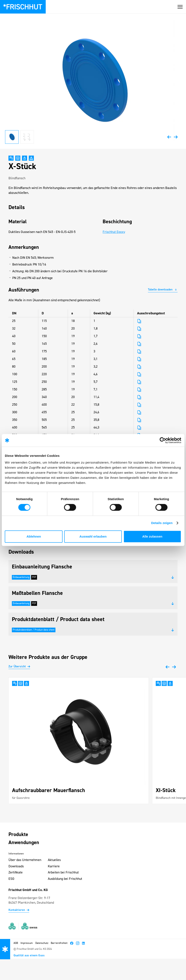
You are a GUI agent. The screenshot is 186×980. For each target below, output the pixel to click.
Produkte (18, 835)
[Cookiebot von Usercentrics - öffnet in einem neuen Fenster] (163, 440)
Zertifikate (16, 873)
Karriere (54, 866)
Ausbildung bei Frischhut (65, 879)
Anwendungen (24, 843)
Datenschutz (42, 943)
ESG (11, 879)
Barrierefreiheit (59, 943)
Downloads (16, 866)
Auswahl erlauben (93, 536)
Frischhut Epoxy (114, 232)
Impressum (27, 943)
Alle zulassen (152, 536)
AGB (16, 943)
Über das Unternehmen (25, 860)
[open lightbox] (93, 81)
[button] (180, 7)
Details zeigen (162, 523)
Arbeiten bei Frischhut (63, 873)
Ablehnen (34, 536)
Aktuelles (54, 860)
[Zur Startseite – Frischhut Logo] (23, 7)
